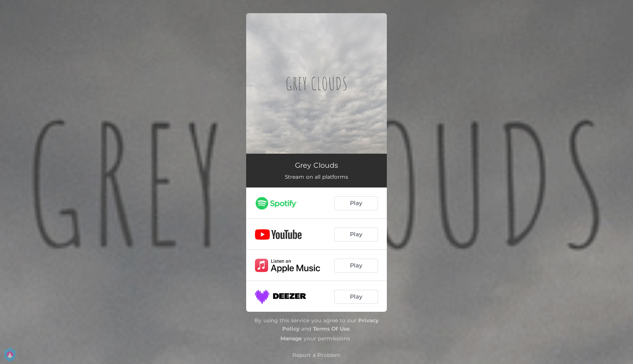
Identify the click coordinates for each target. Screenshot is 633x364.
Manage (291, 338)
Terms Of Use (331, 329)
